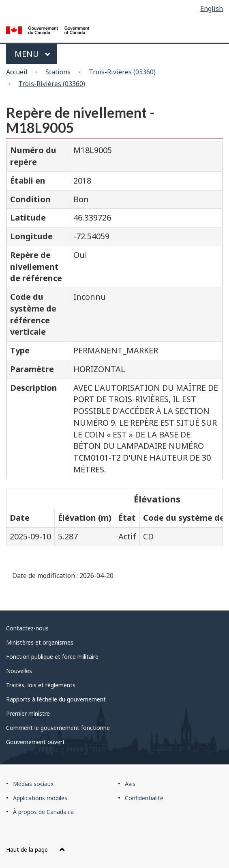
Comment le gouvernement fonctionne (58, 728)
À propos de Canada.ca (43, 812)
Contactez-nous (27, 628)
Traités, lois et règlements (41, 685)
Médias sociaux (33, 784)
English (212, 9)
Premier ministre (28, 713)
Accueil (17, 72)
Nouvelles (19, 671)
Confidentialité (144, 798)
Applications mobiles (40, 798)
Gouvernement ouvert (35, 742)
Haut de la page (36, 850)
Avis (130, 784)
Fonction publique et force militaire (52, 657)
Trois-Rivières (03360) (122, 72)
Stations (58, 72)
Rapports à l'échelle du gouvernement (56, 699)
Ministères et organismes (40, 642)
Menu (33, 54)
